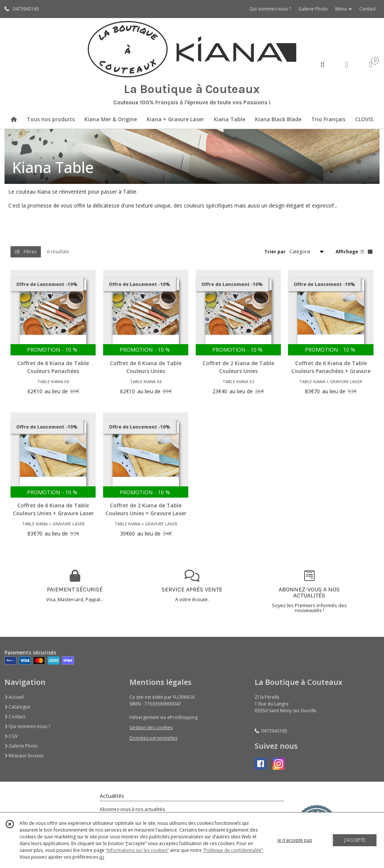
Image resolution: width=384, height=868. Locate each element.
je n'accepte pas (295, 840)
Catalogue (17, 707)
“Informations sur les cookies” (137, 850)
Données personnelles (153, 738)
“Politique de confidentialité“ (233, 850)
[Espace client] (346, 64)
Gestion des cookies (151, 727)
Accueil (14, 697)
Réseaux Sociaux (24, 756)
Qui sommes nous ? (27, 726)
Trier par (275, 252)
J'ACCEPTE (355, 840)
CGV (11, 736)
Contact (367, 9)
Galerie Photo (21, 746)
